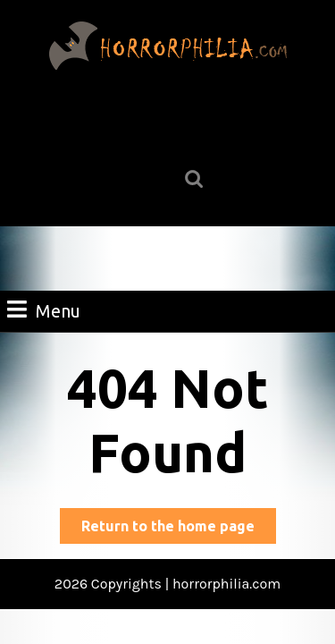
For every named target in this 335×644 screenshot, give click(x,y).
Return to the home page (179, 529)
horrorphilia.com (226, 584)
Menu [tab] (44, 309)
